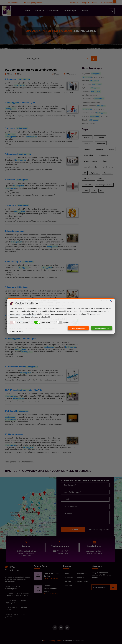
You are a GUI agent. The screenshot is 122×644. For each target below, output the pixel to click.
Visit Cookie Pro (105, 301)
